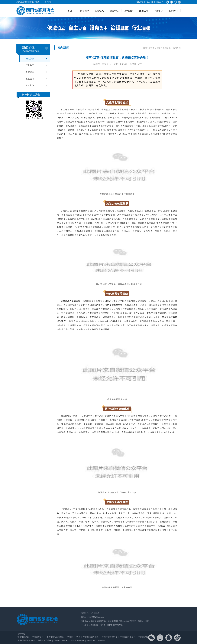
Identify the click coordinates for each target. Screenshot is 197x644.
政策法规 (144, 11)
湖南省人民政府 (61, 641)
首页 (70, 11)
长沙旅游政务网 (77, 641)
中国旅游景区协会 (91, 637)
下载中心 (158, 11)
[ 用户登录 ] (48, 2)
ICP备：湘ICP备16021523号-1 (113, 625)
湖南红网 (91, 641)
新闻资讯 (129, 11)
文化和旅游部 (23, 637)
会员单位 (114, 11)
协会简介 (85, 11)
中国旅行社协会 (74, 637)
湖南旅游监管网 (44, 641)
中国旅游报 (143, 637)
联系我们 (173, 11)
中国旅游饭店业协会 (55, 637)
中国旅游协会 (38, 637)
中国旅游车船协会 (128, 637)
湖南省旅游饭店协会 (26, 641)
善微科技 (94, 625)
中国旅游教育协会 (109, 637)
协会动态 (99, 11)
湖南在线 (102, 641)
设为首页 (140, 2)
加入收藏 (150, 2)
